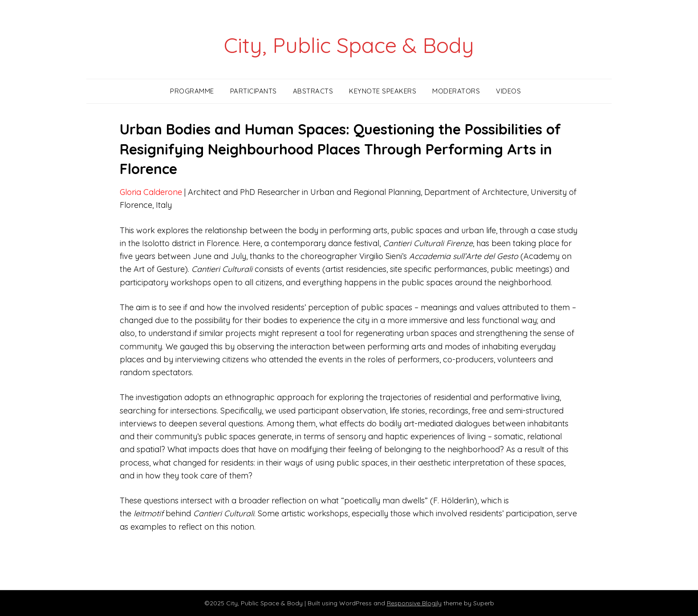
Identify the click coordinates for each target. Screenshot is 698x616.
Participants (254, 91)
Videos (508, 91)
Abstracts (313, 91)
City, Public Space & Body (349, 45)
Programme (192, 91)
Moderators (456, 91)
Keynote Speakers (383, 91)
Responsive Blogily (414, 603)
